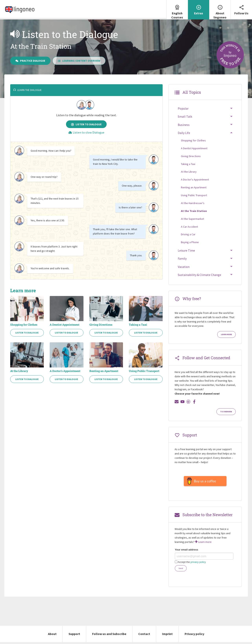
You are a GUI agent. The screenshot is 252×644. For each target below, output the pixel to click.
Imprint (167, 636)
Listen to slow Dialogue (86, 132)
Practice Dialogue (30, 61)
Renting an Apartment (104, 371)
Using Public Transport (144, 371)
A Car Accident (189, 227)
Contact (144, 636)
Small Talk (185, 116)
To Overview (226, 412)
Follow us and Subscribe (109, 636)
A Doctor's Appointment (65, 371)
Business (184, 125)
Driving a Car (188, 234)
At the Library (19, 371)
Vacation (184, 267)
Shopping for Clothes (24, 325)
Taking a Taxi (138, 325)
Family (182, 258)
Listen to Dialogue (86, 124)
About (52, 636)
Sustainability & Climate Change (199, 275)
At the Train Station (194, 211)
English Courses (177, 10)
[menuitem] (177, 10)
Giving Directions (101, 325)
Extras (199, 8)
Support (74, 636)
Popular (183, 108)
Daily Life (184, 133)
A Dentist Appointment (65, 325)
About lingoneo (220, 10)
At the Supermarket (192, 219)
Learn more (226, 334)
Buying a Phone (190, 242)
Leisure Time (186, 250)
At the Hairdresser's (193, 203)
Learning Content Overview (79, 61)
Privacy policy (194, 636)
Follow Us (241, 8)
